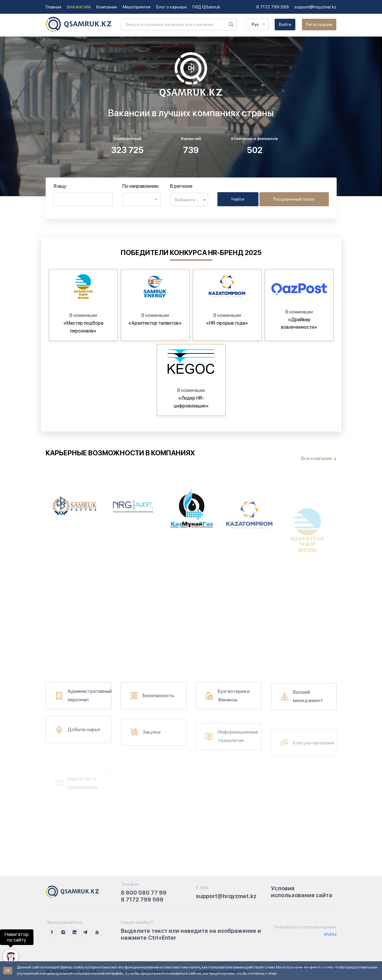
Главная (53, 7)
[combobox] (189, 200)
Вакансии (79, 7)
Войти (285, 24)
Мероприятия (137, 7)
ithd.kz (330, 934)
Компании (107, 7)
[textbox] (189, 200)
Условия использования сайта (302, 892)
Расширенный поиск (294, 199)
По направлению (140, 186)
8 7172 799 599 (272, 7)
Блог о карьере (171, 7)
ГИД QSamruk (206, 7)
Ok (8, 970)
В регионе (181, 186)
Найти (238, 199)
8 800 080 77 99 (144, 893)
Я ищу (60, 186)
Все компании (317, 458)
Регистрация (319, 24)
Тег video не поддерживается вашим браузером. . (191, 116)
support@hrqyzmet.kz (315, 7)
